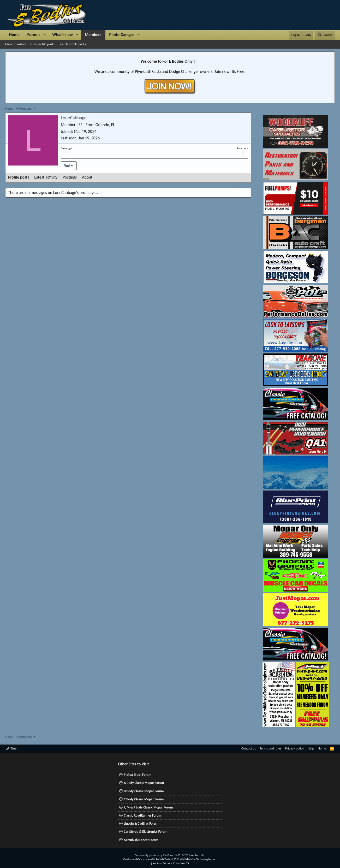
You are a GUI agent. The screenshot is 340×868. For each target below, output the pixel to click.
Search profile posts (72, 44)
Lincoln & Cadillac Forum (141, 823)
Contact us (249, 748)
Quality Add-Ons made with (140, 859)
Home (14, 35)
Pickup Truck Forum (137, 775)
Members (93, 35)
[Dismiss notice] (330, 57)
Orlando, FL (105, 125)
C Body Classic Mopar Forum (144, 799)
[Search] (325, 35)
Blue (11, 748)
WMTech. (188, 859)
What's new (62, 35)
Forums (34, 35)
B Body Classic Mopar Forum (144, 791)
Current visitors (16, 44)
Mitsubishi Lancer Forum (141, 840)
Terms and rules (270, 748)
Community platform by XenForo (170, 855)
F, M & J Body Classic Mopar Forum (148, 807)
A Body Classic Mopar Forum (144, 783)
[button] (44, 35)
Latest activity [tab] (46, 177)
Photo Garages (122, 35)
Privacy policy (295, 748)
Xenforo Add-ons (171, 863)
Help (311, 748)
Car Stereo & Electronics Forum (145, 832)
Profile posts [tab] (19, 177)
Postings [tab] (70, 177)
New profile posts (43, 44)
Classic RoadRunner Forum (142, 815)
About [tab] (87, 177)
